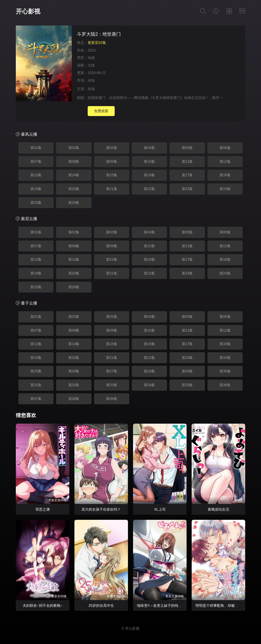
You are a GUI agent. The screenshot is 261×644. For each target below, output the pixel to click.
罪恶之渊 (43, 509)
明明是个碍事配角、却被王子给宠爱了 (226, 605)
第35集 (187, 385)
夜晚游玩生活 (218, 509)
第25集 (36, 203)
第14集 (74, 175)
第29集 (187, 371)
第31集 (36, 385)
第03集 (112, 148)
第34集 (149, 385)
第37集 (36, 399)
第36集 (225, 385)
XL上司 (160, 509)
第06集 (225, 148)
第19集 (36, 189)
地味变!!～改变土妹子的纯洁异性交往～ (168, 605)
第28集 (149, 371)
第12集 (225, 161)
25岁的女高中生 (101, 605)
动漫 (91, 58)
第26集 (74, 203)
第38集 (74, 399)
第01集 (36, 148)
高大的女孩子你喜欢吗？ (101, 509)
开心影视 (28, 11)
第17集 (187, 175)
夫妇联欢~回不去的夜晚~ (43, 605)
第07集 (36, 161)
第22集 (149, 189)
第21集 (112, 189)
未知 (91, 80)
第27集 (112, 371)
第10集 (149, 161)
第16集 (149, 175)
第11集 (187, 161)
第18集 (225, 175)
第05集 (187, 148)
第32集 (74, 385)
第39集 (112, 399)
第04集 (149, 148)
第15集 (112, 175)
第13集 (36, 175)
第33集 (112, 385)
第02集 (74, 148)
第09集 (112, 161)
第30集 (225, 371)
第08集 (74, 161)
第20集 (74, 189)
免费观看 (101, 111)
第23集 (187, 189)
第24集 (225, 189)
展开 (218, 98)
